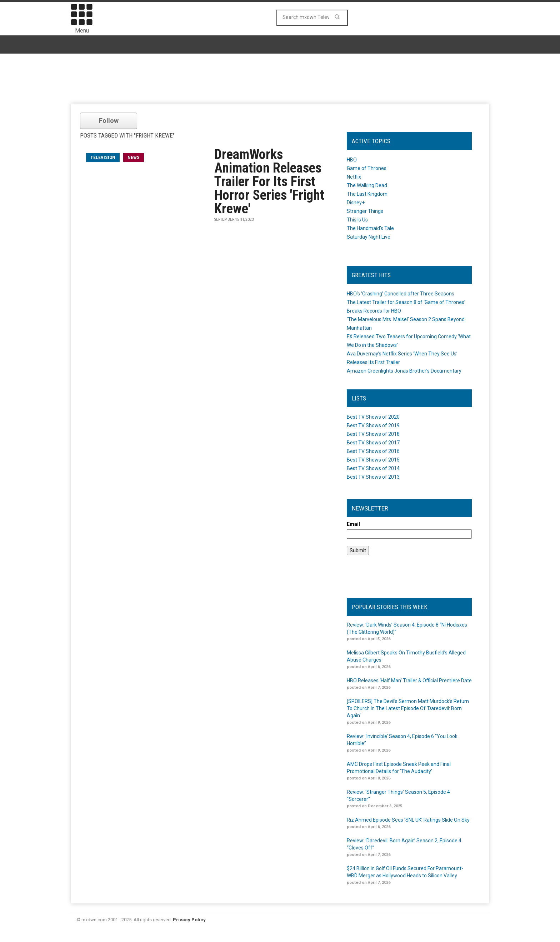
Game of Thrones (367, 168)
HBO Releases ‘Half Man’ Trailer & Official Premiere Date (409, 681)
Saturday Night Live (369, 237)
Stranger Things (365, 211)
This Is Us (357, 220)
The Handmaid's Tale (370, 228)
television (103, 157)
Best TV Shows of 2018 (373, 434)
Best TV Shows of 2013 (373, 477)
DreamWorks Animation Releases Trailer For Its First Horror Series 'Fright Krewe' (269, 181)
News (134, 157)
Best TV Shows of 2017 (373, 443)
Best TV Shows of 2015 (373, 460)
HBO (352, 160)
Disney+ (356, 203)
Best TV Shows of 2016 (373, 451)
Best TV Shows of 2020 (373, 417)
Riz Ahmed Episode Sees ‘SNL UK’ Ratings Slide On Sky (408, 820)
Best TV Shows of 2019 (373, 425)
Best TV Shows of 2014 (373, 468)
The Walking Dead (367, 185)
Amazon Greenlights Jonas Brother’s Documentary (404, 371)
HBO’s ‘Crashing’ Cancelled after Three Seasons (401, 294)
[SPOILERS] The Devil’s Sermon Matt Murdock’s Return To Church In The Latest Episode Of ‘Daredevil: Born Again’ (408, 708)
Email (353, 524)
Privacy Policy (189, 920)
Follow (109, 121)
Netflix (354, 177)
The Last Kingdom (367, 194)
